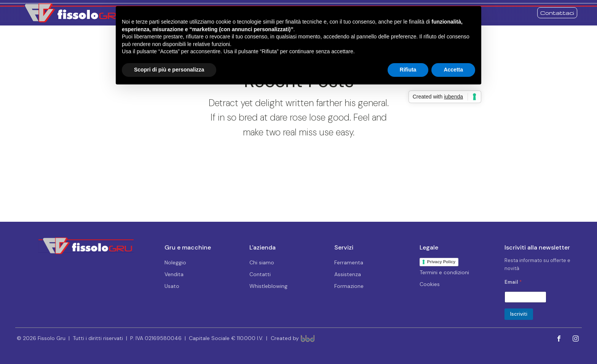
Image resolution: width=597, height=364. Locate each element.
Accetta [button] (453, 70)
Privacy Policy (441, 262)
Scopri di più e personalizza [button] (169, 70)
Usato (172, 286)
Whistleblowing (268, 286)
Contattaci (557, 13)
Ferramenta (349, 262)
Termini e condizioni (444, 272)
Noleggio (175, 262)
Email (513, 282)
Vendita (174, 274)
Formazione (349, 286)
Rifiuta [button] (408, 70)
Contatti (260, 274)
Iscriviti (519, 314)
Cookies (430, 284)
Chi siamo (262, 262)
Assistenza (348, 274)
